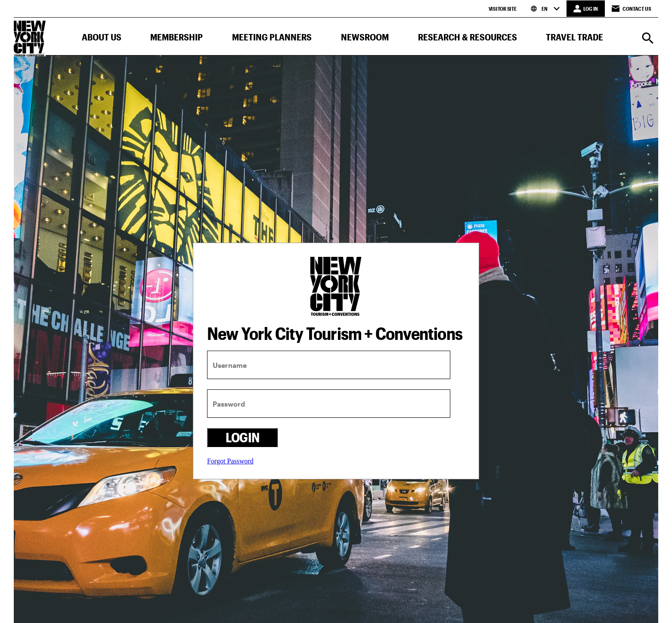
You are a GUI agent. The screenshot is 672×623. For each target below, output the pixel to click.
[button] (102, 39)
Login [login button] (243, 437)
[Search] (648, 39)
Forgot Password (230, 461)
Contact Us (632, 9)
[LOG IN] (586, 9)
